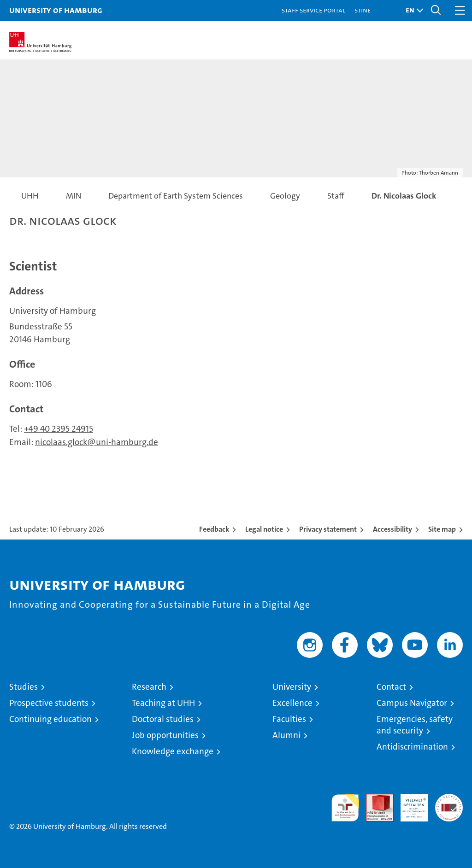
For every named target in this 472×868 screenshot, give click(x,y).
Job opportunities (165, 735)
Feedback (214, 529)
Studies (24, 687)
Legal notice (264, 529)
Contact (391, 687)
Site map (442, 529)
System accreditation (449, 803)
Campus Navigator (412, 703)
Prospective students (49, 703)
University (292, 687)
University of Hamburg (56, 10)
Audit (375, 799)
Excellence (292, 703)
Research (149, 687)
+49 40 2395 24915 (59, 429)
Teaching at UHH (163, 703)
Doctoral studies (163, 719)
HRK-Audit (409, 803)
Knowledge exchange (173, 751)
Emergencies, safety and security (415, 725)
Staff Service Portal (313, 10)
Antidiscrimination (412, 747)
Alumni (286, 735)
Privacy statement (328, 529)
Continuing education (50, 719)
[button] (412, 10)
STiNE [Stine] (363, 10)
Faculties (289, 719)
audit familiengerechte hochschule (345, 808)
